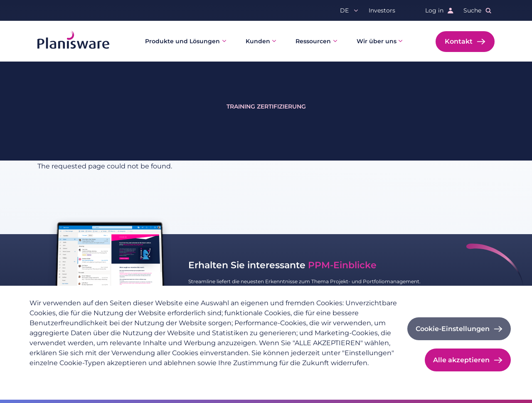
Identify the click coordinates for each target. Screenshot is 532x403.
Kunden (258, 41)
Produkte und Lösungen (182, 41)
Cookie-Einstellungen (453, 329)
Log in (434, 10)
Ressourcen (313, 41)
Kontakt (459, 41)
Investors (382, 10)
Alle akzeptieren (461, 360)
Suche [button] (472, 10)
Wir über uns (377, 41)
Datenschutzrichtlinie (61, 376)
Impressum (118, 376)
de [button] (344, 10)
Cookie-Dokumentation (177, 376)
